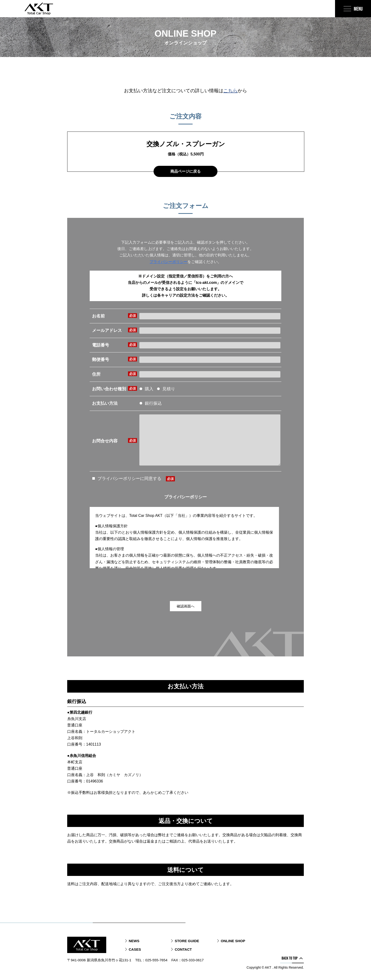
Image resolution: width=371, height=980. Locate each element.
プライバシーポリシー (168, 262)
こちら (230, 91)
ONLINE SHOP (233, 941)
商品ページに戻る (185, 171)
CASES (135, 949)
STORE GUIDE (187, 941)
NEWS (134, 941)
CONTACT (183, 949)
